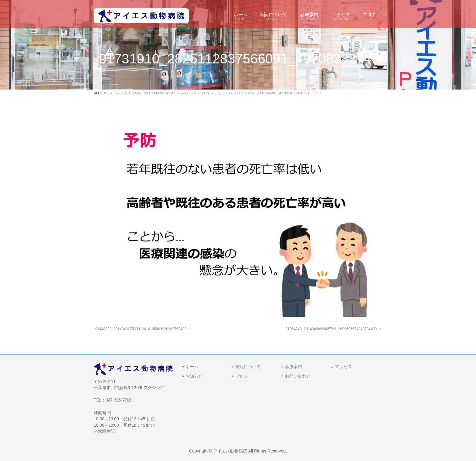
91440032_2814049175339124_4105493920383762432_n (143, 329)
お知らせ (194, 376)
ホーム (192, 367)
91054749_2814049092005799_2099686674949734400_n (333, 329)
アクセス (343, 367)
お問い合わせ (298, 376)
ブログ (242, 376)
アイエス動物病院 (230, 451)
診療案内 (294, 367)
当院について (248, 367)
